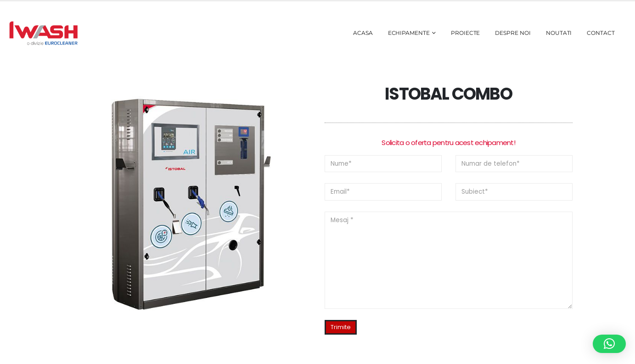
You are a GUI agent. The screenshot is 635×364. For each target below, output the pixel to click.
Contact (601, 33)
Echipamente (409, 33)
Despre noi (513, 33)
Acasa (363, 33)
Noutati (559, 33)
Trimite (341, 327)
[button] (609, 344)
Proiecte (466, 33)
